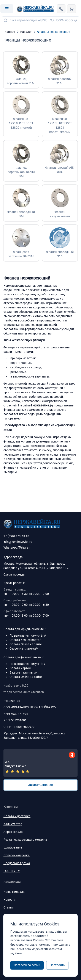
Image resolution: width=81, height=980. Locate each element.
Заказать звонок (41, 785)
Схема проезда (14, 574)
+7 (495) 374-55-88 (16, 536)
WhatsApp (10, 547)
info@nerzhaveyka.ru (18, 542)
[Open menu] (7, 9)
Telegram (25, 547)
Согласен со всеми (27, 965)
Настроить (57, 965)
